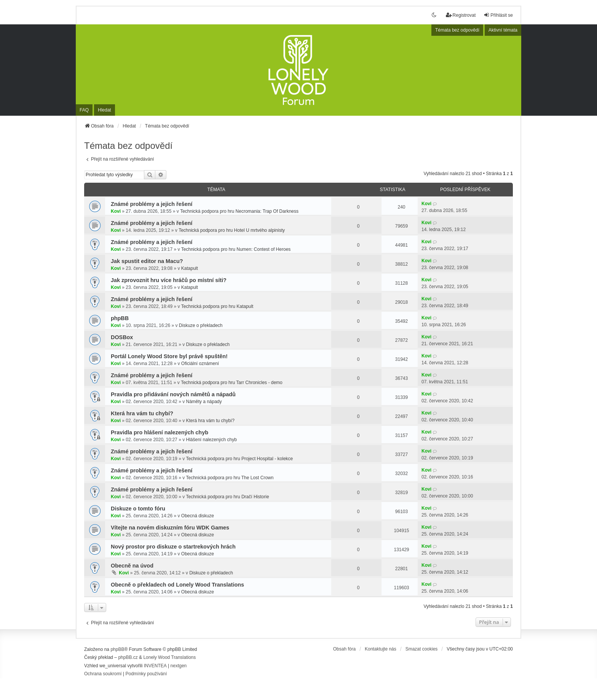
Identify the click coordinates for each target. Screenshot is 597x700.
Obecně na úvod (132, 566)
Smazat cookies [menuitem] (422, 649)
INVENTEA (155, 666)
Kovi (116, 211)
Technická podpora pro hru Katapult (217, 306)
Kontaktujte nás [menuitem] (381, 649)
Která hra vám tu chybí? (142, 413)
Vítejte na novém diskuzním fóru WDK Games (170, 528)
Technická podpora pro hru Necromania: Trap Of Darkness (239, 211)
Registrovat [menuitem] (461, 15)
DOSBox (122, 337)
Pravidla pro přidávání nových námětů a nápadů (173, 394)
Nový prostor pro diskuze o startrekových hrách (173, 547)
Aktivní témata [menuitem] (503, 30)
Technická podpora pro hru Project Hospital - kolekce (239, 459)
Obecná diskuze (198, 516)
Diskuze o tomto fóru (138, 509)
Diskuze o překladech (201, 325)
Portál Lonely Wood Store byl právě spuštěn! (169, 356)
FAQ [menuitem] (84, 110)
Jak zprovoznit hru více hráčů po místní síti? (169, 280)
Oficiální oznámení (200, 364)
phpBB (120, 318)
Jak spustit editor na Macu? (147, 261)
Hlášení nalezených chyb (211, 440)
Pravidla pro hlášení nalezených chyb (160, 432)
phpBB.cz (128, 657)
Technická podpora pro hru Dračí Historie (227, 497)
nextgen (179, 666)
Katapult (190, 268)
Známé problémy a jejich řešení (152, 204)
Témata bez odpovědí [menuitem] (457, 30)
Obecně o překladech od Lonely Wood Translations (177, 585)
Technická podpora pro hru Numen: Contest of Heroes (236, 249)
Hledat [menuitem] (105, 110)
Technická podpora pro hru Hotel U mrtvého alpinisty (232, 230)
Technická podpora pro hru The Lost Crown (230, 478)
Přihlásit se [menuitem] (498, 15)
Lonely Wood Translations (169, 657)
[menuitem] (103, 674)
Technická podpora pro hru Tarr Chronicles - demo (232, 383)
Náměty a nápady (204, 402)
